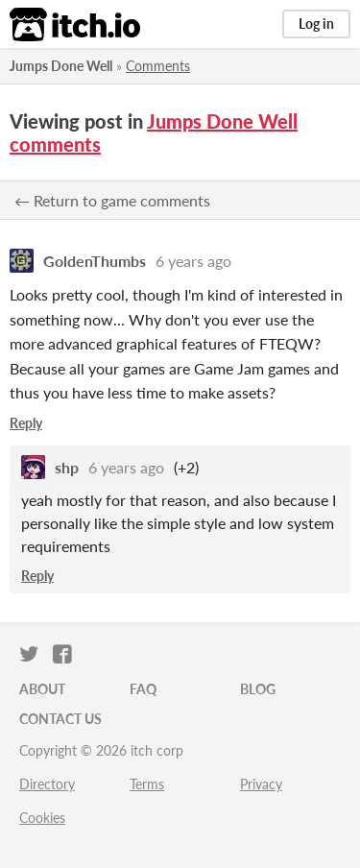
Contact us (60, 719)
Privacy (261, 784)
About (42, 689)
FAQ (143, 689)
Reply (26, 423)
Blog (258, 689)
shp (67, 467)
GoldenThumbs (95, 261)
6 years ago (193, 261)
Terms (147, 784)
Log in (316, 24)
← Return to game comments (112, 200)
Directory (47, 784)
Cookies (42, 818)
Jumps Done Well (61, 66)
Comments (158, 66)
